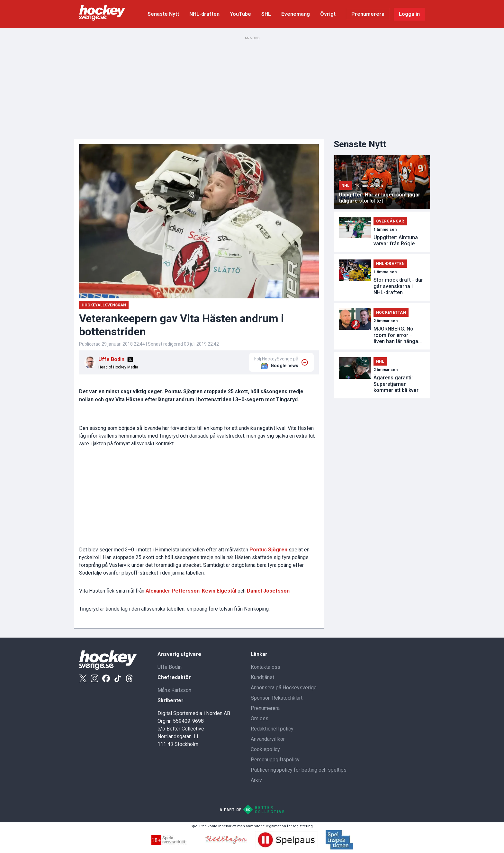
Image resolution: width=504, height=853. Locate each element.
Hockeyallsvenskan (104, 305)
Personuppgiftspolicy (275, 760)
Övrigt (328, 14)
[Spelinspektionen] (339, 848)
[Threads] (129, 678)
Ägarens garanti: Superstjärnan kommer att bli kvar (396, 384)
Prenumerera (368, 14)
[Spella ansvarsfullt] (175, 843)
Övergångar (390, 221)
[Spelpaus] (286, 847)
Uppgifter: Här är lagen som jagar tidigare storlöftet (380, 198)
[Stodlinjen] (226, 842)
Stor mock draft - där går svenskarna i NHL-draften (398, 286)
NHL (346, 186)
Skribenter (171, 700)
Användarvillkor (268, 739)
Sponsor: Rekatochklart (277, 698)
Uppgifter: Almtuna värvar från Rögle (396, 240)
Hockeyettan (391, 313)
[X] (130, 359)
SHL (266, 14)
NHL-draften (204, 14)
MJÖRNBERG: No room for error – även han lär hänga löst (396, 335)
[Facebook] (106, 678)
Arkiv (256, 780)
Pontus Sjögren (269, 550)
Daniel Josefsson (268, 591)
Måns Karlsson (174, 690)
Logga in (409, 14)
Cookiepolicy (265, 749)
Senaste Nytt (163, 14)
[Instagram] (94, 678)
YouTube (240, 14)
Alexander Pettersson (172, 591)
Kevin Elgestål (219, 591)
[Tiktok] (118, 678)
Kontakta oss (265, 667)
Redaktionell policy (272, 729)
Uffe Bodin (111, 359)
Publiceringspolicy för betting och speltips (299, 770)
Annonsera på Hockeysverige (284, 688)
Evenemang (296, 14)
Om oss (260, 718)
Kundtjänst (262, 677)
